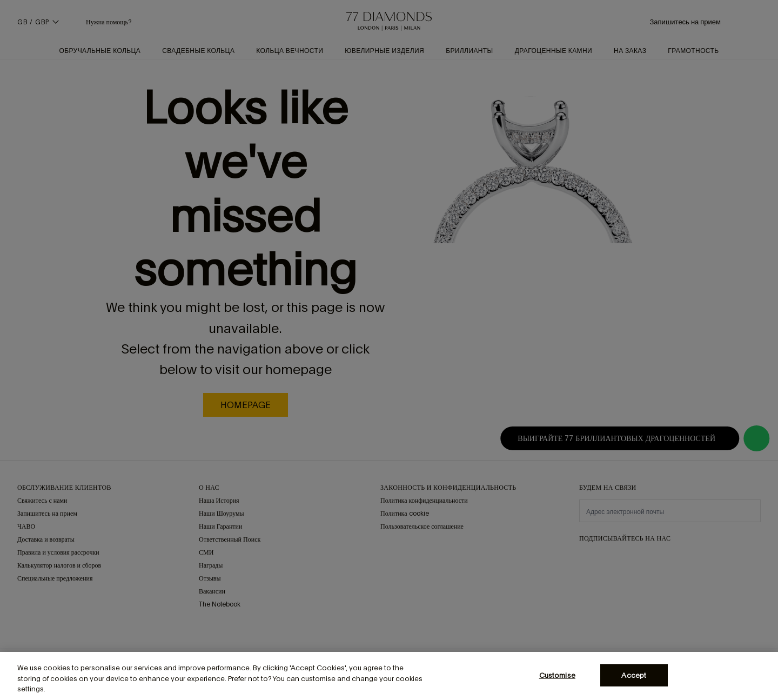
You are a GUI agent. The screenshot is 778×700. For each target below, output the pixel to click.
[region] (389, 676)
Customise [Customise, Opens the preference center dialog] (557, 675)
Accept (634, 675)
